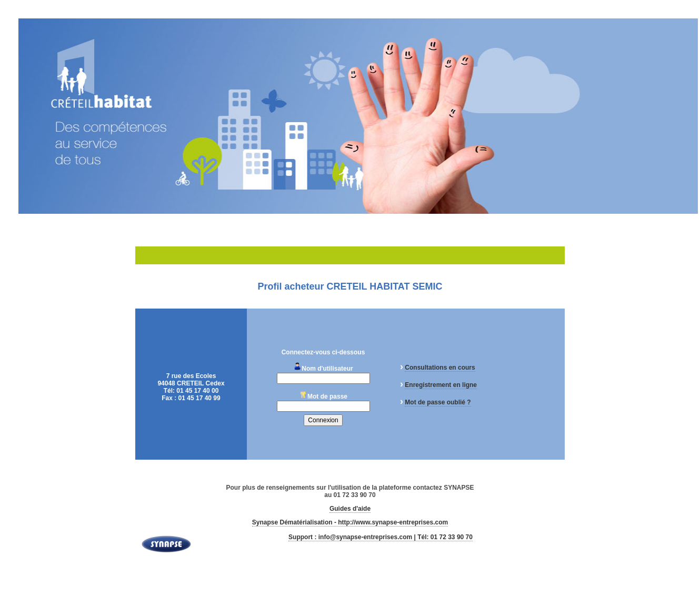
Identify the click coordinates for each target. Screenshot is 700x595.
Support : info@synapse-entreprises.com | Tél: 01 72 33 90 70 (381, 537)
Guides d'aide (350, 509)
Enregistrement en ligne (441, 385)
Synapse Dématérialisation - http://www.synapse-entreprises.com (350, 522)
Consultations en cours (440, 368)
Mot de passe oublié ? (438, 402)
